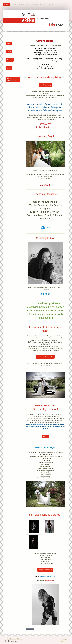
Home (9, 43)
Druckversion (11, 639)
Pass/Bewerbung (45, 85)
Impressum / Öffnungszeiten (11, 79)
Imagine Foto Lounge (45, 570)
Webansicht (63, 641)
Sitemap (20, 639)
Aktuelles (10, 60)
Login (65, 639)
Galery (9, 68)
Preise (45, 436)
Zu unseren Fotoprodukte (45, 357)
